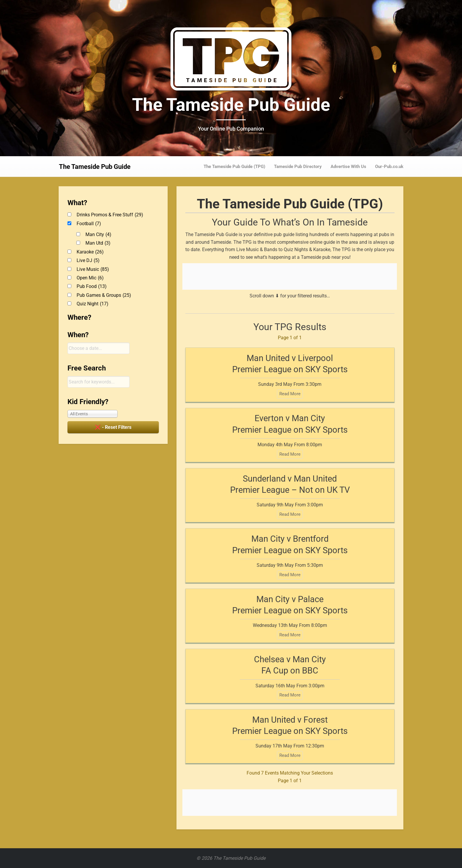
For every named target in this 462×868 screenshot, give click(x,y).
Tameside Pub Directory (298, 167)
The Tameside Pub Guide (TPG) (234, 167)
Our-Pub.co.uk (389, 167)
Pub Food (92, 286)
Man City (98, 234)
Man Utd (98, 243)
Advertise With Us (348, 167)
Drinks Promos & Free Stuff (110, 215)
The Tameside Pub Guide (231, 105)
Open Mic (90, 278)
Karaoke (90, 252)
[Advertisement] (290, 276)
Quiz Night (93, 304)
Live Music (93, 269)
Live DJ (88, 260)
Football (89, 224)
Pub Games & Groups (104, 295)
